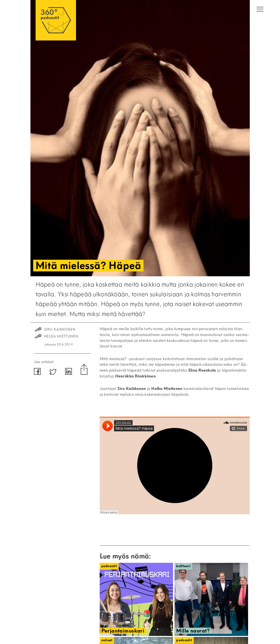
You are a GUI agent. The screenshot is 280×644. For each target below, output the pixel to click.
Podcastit (109, 566)
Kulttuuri (183, 566)
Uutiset (107, 640)
